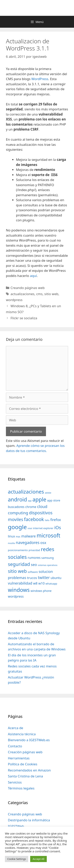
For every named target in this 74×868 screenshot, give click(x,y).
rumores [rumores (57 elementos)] (34, 558)
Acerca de (15, 728)
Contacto (15, 746)
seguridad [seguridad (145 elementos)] (19, 564)
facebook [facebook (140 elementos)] (34, 519)
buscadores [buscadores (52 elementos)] (16, 507)
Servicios (15, 782)
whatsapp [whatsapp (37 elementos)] (51, 584)
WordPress (40, 79)
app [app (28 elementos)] (30, 501)
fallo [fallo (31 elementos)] (47, 520)
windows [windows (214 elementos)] (19, 590)
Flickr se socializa (24, 318)
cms (39, 294)
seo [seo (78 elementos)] (34, 565)
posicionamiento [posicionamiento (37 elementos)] (18, 550)
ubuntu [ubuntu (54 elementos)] (56, 578)
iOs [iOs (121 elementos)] (58, 527)
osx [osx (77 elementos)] (43, 542)
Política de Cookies (23, 764)
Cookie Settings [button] (17, 859)
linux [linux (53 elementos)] (11, 536)
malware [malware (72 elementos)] (29, 536)
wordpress (14, 300)
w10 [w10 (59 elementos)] (41, 583)
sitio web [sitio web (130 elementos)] (17, 571)
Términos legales (21, 788)
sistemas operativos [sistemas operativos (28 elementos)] (48, 565)
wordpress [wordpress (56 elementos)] (16, 596)
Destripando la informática (29, 820)
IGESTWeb (16, 826)
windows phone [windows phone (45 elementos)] (41, 591)
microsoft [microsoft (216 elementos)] (48, 535)
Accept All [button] (38, 859)
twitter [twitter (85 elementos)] (44, 578)
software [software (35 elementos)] (33, 572)
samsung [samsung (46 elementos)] (48, 558)
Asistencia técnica (22, 734)
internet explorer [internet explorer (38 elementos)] (43, 528)
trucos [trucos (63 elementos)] (32, 578)
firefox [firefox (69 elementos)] (56, 520)
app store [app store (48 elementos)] (54, 500)
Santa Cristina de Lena (25, 776)
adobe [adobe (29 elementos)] (48, 493)
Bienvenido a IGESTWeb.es (29, 740)
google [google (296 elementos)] (17, 527)
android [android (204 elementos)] (17, 499)
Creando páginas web (28, 288)
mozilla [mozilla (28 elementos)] (11, 543)
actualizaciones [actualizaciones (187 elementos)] (26, 492)
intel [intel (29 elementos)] (30, 528)
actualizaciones (22, 294)
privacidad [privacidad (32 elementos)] (34, 550)
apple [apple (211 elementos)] (39, 499)
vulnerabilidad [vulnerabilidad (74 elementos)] (20, 583)
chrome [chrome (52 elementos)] (31, 507)
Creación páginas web (25, 752)
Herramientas (19, 758)
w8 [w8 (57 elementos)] (35, 583)
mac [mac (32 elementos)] (18, 536)
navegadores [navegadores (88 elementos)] (28, 542)
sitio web (51, 294)
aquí (33, 276)
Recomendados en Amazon (29, 770)
